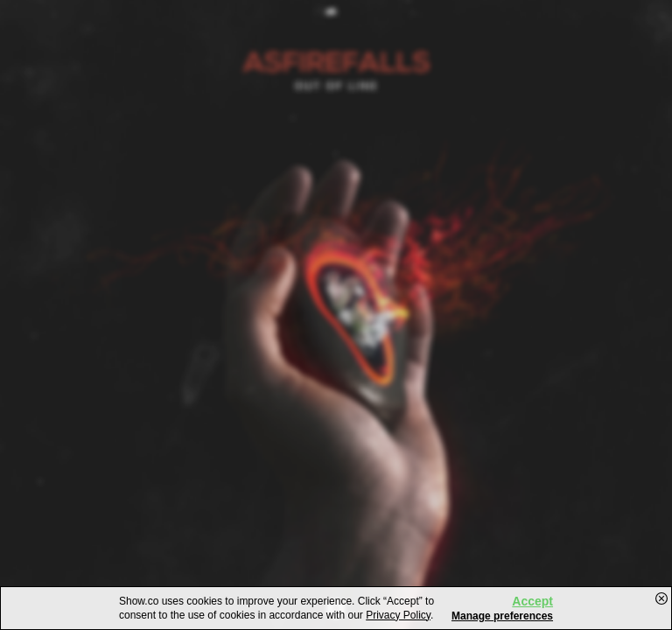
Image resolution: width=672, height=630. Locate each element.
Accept (532, 601)
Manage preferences (502, 616)
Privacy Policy (398, 615)
